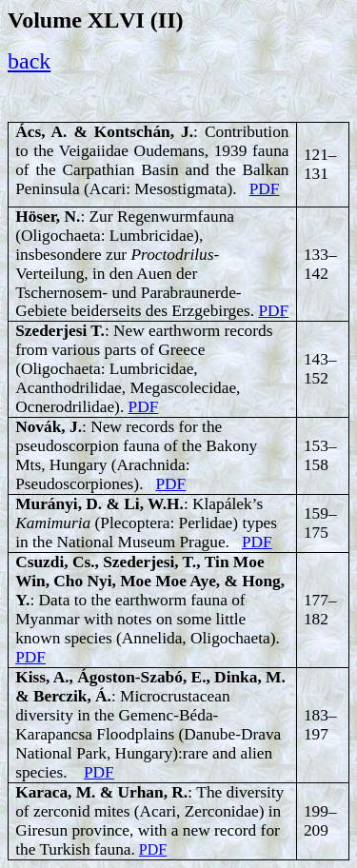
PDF (265, 189)
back (29, 61)
